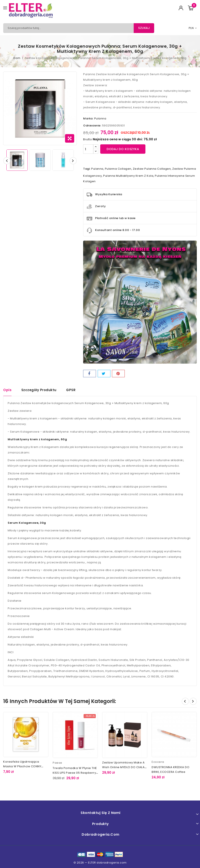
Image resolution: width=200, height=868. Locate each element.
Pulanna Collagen (118, 169)
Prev (185, 702)
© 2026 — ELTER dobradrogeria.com (100, 863)
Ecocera (158, 762)
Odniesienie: (92, 126)
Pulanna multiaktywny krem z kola (128, 176)
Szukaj (144, 28)
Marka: (88, 118)
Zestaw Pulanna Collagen (152, 169)
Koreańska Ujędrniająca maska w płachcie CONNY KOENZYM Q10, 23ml (22, 767)
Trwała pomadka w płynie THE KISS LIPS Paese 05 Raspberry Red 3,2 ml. (75, 773)
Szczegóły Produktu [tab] (39, 390)
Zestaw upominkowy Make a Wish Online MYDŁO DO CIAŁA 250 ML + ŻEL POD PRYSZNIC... (123, 768)
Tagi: (87, 169)
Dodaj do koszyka (123, 149)
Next (193, 702)
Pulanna (100, 118)
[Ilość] (88, 149)
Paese (57, 763)
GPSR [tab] (71, 390)
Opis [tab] (7, 390)
